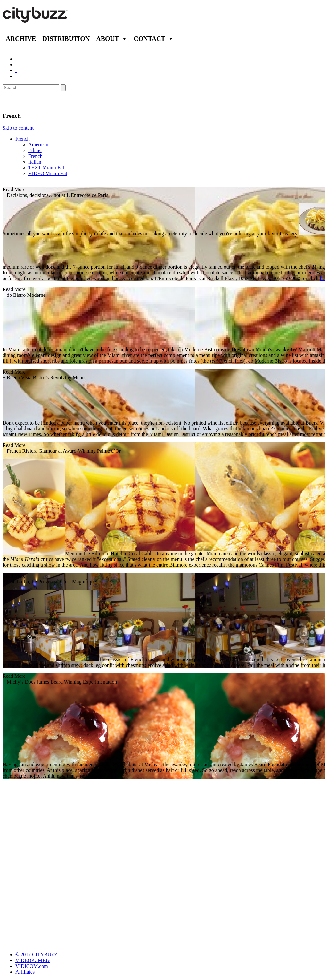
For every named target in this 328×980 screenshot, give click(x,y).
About (107, 39)
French (22, 139)
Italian (35, 162)
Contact (149, 39)
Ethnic (35, 150)
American (38, 145)
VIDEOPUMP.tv (33, 960)
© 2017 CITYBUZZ (36, 955)
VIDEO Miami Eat (48, 173)
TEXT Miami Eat (46, 168)
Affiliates (25, 972)
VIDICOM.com (32, 966)
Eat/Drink (19, 101)
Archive (21, 39)
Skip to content (18, 128)
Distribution (66, 39)
